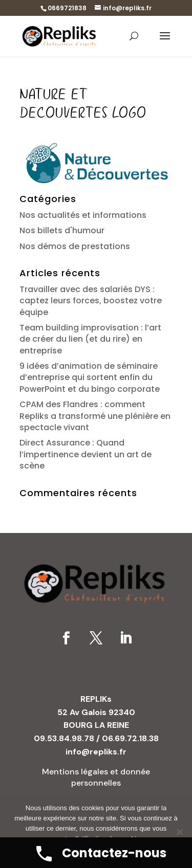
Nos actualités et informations (83, 215)
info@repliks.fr (96, 752)
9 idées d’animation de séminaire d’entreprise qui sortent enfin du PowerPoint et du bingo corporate (90, 377)
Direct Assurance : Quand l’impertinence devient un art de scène (86, 454)
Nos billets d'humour (62, 230)
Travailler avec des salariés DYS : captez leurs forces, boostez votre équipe (91, 301)
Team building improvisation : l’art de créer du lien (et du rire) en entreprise (90, 339)
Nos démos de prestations (75, 246)
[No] (179, 832)
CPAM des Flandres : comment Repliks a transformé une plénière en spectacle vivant (95, 416)
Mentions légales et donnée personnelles (96, 777)
